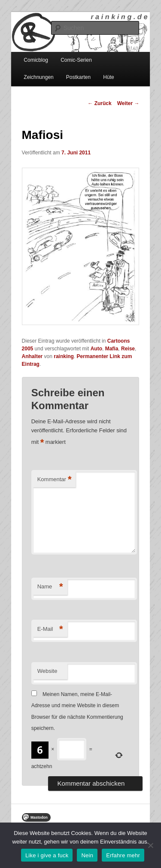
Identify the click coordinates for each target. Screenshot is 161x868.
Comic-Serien (76, 60)
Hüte (108, 77)
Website (47, 671)
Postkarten (78, 77)
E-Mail (50, 629)
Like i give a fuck (47, 855)
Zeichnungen (38, 77)
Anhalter (32, 356)
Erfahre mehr (123, 855)
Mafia (112, 349)
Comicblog (36, 60)
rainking (64, 356)
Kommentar (55, 480)
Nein (87, 855)
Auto (96, 349)
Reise (128, 349)
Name (50, 587)
